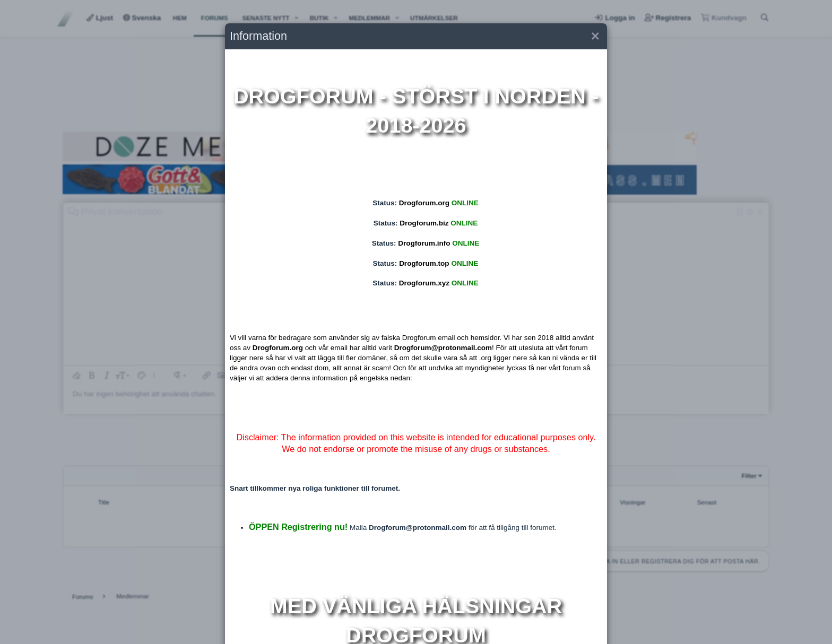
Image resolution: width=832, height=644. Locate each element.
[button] (595, 36)
